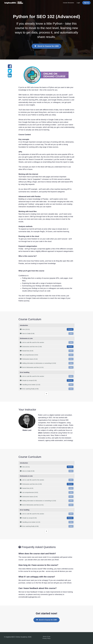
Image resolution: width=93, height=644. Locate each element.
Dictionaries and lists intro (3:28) (47, 347)
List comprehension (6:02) (47, 355)
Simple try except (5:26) (47, 380)
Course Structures (69, 3)
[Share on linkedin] (10, 76)
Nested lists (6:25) (47, 351)
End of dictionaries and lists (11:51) (47, 367)
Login (78, 3)
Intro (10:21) (47, 329)
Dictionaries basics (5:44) (47, 359)
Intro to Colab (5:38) (47, 334)
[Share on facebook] (10, 67)
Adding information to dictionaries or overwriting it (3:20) (47, 363)
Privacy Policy (46, 638)
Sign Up (86, 3)
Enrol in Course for (47, 46)
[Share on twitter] (10, 72)
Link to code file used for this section (47, 342)
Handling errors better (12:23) (47, 385)
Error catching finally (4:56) (47, 389)
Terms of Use (46, 637)
